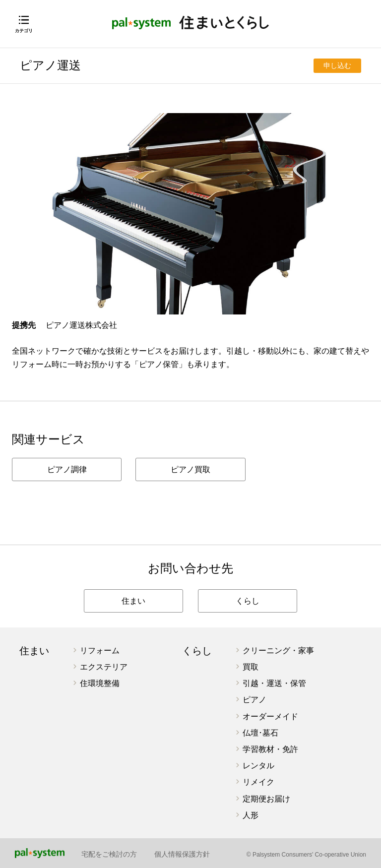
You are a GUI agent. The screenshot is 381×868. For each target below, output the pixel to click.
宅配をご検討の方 (109, 854)
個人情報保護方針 (182, 854)
